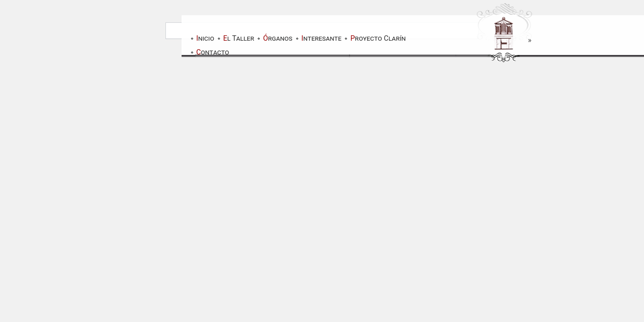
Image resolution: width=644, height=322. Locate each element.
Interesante (322, 38)
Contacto (213, 52)
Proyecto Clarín (378, 38)
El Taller (239, 38)
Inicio (205, 38)
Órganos (278, 38)
